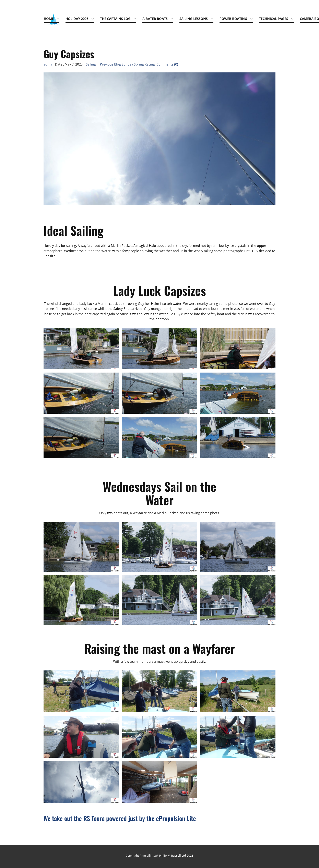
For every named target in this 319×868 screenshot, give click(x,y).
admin (48, 64)
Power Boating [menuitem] (233, 19)
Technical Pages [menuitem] (274, 19)
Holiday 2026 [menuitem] (77, 19)
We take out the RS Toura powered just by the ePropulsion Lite (120, 818)
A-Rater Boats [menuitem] (155, 19)
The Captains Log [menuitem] (115, 19)
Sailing (91, 64)
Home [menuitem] (49, 19)
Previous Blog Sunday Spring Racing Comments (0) (137, 64)
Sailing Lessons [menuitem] (194, 19)
